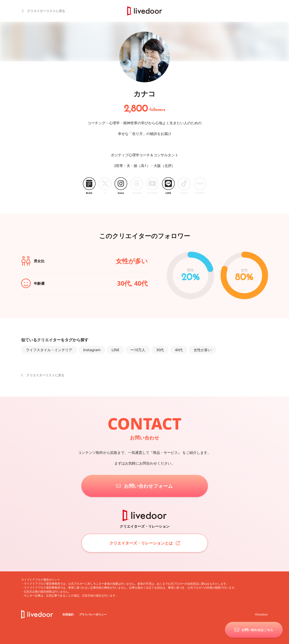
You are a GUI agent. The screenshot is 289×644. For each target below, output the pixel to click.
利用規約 (68, 614)
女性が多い (203, 350)
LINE (115, 350)
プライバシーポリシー (93, 614)
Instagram (92, 350)
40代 (179, 350)
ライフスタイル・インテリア (49, 350)
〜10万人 (138, 350)
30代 (160, 350)
